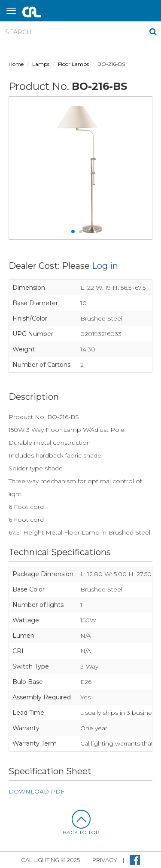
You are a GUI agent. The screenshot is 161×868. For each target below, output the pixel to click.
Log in (105, 266)
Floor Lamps (73, 64)
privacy (105, 860)
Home (16, 64)
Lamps (41, 64)
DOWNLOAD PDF (36, 791)
